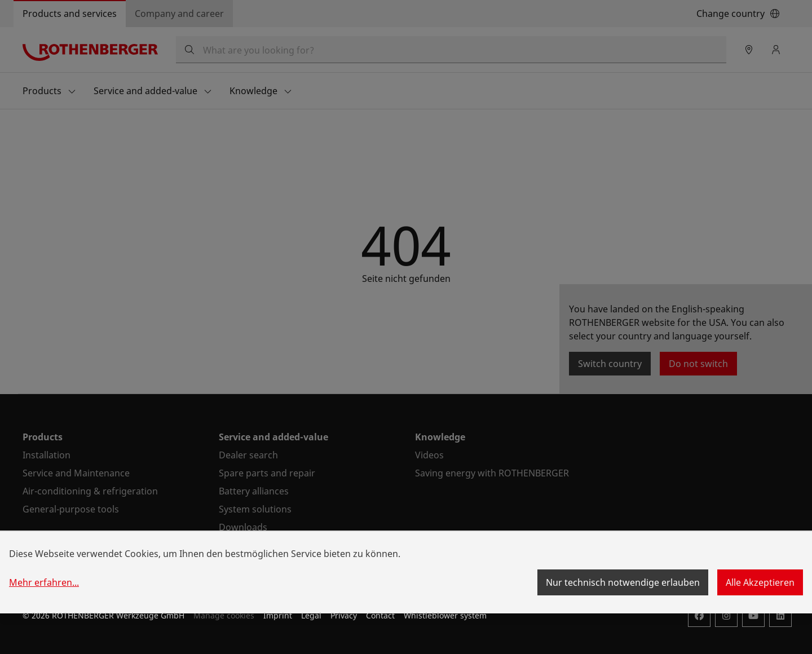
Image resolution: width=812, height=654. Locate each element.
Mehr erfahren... (44, 582)
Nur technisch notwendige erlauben (623, 582)
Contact (380, 615)
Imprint (278, 615)
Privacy (344, 615)
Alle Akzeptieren (760, 582)
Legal (311, 615)
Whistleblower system (445, 615)
